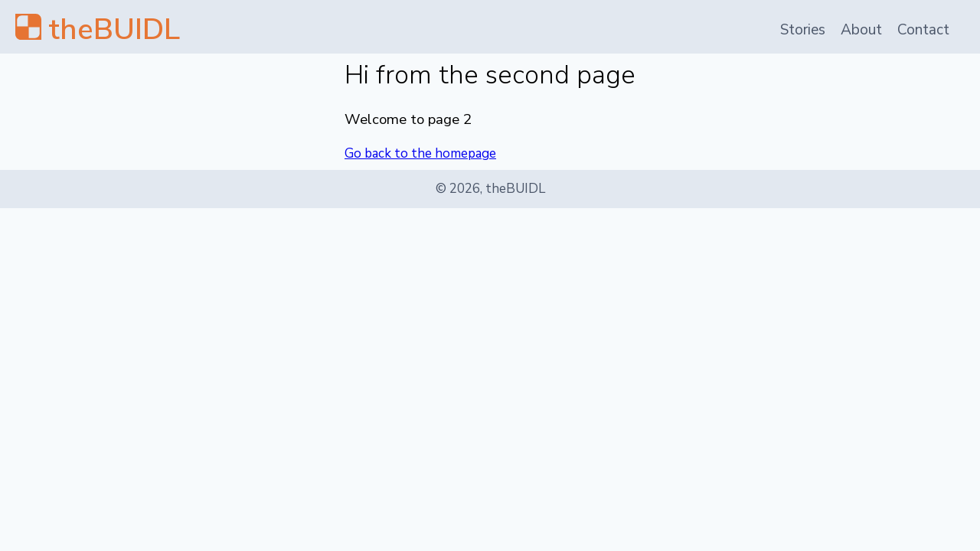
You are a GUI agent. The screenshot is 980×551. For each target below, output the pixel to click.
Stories (803, 30)
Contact (923, 30)
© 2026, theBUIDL (490, 189)
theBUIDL (114, 29)
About (861, 30)
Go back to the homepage (420, 153)
